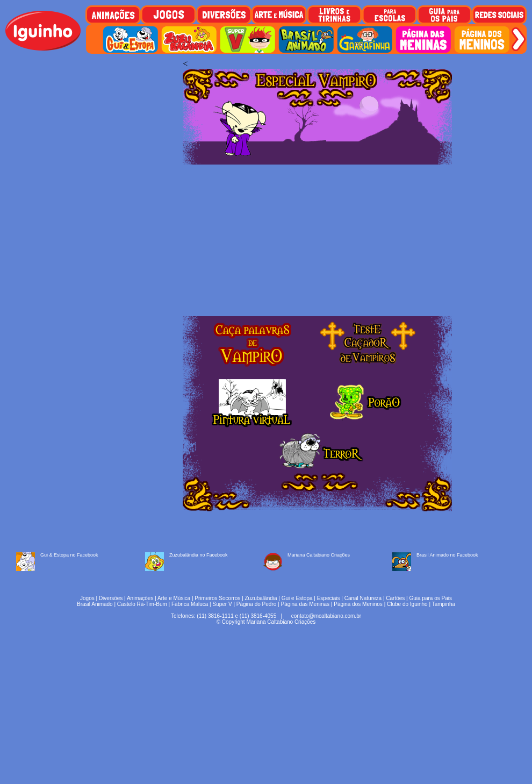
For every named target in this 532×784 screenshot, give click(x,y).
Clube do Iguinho (407, 604)
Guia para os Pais (430, 598)
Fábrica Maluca (190, 604)
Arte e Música (174, 598)
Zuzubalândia (261, 598)
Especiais (329, 598)
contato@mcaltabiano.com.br (326, 616)
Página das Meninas (305, 604)
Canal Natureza (363, 598)
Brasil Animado (95, 604)
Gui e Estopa (297, 598)
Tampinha (444, 604)
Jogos (87, 598)
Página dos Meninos (358, 604)
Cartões (395, 598)
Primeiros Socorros (217, 598)
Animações (140, 598)
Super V (222, 604)
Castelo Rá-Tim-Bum (142, 604)
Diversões (111, 598)
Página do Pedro (257, 604)
